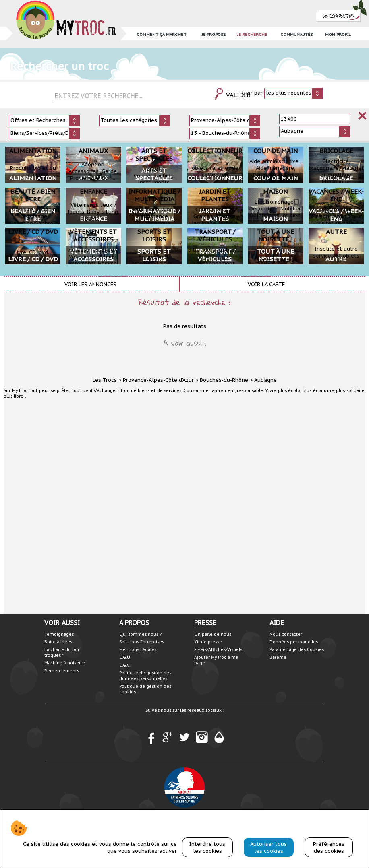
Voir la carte (266, 284)
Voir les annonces (90, 284)
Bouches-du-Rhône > (226, 380)
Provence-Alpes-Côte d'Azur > (161, 380)
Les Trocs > (107, 380)
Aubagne (265, 380)
